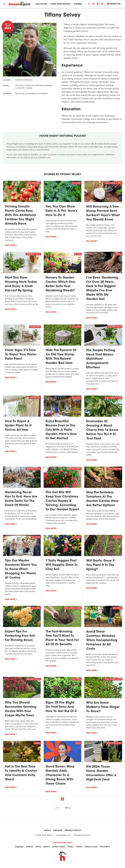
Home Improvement (61, 4)
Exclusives (42, 4)
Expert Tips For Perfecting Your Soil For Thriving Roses (20, 636)
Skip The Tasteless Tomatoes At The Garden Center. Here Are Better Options (102, 499)
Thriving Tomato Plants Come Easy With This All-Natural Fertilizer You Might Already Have (20, 215)
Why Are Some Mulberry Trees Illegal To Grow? (103, 707)
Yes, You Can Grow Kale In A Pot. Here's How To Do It (61, 211)
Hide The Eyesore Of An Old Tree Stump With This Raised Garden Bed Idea (61, 357)
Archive (58, 830)
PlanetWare (105, 847)
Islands (79, 847)
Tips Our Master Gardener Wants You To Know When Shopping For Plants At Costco (21, 569)
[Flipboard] (98, 4)
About (48, 830)
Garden (78, 4)
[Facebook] (89, 4)
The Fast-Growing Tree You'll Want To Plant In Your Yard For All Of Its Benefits (62, 638)
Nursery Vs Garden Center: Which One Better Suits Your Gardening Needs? (60, 284)
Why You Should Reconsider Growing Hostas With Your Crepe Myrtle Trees (21, 709)
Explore (47, 847)
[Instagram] (93, 4)
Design (78, 743)
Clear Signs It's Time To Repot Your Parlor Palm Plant (21, 355)
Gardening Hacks (33, 254)
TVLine (38, 847)
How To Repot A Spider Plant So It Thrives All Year (18, 426)
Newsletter (114, 4)
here (48, 157)
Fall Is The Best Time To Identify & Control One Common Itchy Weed (21, 773)
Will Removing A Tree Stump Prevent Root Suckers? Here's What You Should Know (103, 213)
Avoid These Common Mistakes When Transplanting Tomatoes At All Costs (102, 640)
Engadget (19, 847)
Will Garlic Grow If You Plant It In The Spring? (100, 565)
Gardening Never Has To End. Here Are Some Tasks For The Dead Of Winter (21, 499)
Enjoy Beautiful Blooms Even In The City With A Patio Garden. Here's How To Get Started (61, 430)
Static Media (47, 835)
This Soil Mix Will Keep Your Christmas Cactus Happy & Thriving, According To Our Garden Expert (62, 501)
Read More (10, 245)
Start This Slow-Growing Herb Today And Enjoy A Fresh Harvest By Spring (21, 284)
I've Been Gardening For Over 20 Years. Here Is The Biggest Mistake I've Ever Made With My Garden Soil (102, 288)
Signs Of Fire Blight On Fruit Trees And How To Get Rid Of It (61, 707)
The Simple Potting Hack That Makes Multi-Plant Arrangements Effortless (101, 359)
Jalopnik (29, 847)
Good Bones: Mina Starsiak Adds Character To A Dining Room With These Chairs (60, 775)
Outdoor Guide (91, 847)
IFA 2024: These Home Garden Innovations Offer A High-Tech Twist (101, 773)
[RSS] (102, 4)
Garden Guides (59, 847)
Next (67, 808)
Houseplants (35, 327)
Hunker (71, 847)
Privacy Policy (73, 830)
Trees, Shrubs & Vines (113, 183)
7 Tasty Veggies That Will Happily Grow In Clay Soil (62, 565)
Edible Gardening (33, 183)
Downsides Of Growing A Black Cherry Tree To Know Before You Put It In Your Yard (102, 430)
